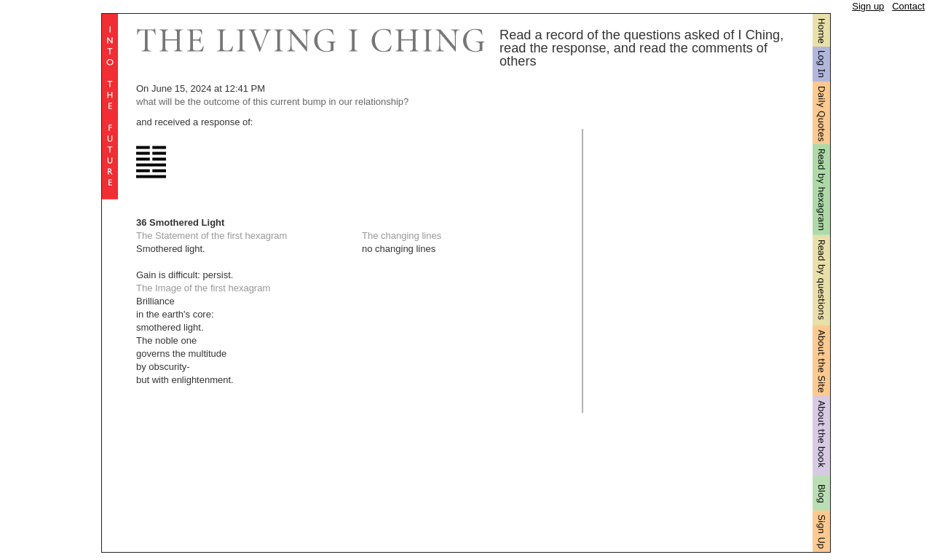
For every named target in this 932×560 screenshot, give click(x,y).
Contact (908, 6)
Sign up (868, 6)
